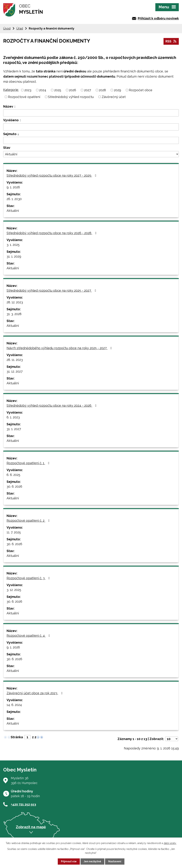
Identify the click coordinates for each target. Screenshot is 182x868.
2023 (28, 90)
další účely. (170, 843)
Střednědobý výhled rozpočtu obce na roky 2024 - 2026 (52, 406)
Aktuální (13, 211)
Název (8, 106)
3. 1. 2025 (13, 245)
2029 (117, 90)
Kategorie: (11, 90)
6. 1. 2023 (13, 417)
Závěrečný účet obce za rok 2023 (35, 693)
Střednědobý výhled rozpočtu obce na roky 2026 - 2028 (52, 233)
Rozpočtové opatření (24, 97)
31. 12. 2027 (15, 371)
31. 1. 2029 (14, 256)
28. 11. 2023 (15, 360)
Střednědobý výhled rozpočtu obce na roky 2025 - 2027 (52, 290)
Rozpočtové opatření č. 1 (29, 463)
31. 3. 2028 (14, 314)
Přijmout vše (69, 861)
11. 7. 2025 (14, 532)
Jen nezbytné (92, 861)
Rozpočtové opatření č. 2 (29, 521)
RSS (171, 41)
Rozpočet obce (141, 90)
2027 (88, 90)
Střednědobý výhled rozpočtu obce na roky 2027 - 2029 (52, 175)
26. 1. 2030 (14, 199)
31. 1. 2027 (14, 429)
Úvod (7, 28)
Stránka (17, 737)
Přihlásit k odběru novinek (158, 18)
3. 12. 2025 (14, 590)
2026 (73, 90)
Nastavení (115, 861)
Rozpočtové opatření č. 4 (29, 636)
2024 (43, 90)
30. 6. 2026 (14, 486)
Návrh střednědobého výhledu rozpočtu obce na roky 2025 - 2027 (60, 348)
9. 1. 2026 (13, 187)
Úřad (20, 28)
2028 (102, 90)
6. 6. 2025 (13, 475)
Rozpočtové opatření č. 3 (29, 578)
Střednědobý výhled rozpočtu (71, 97)
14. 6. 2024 (14, 705)
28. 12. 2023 (15, 302)
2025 (58, 90)
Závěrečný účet (114, 97)
